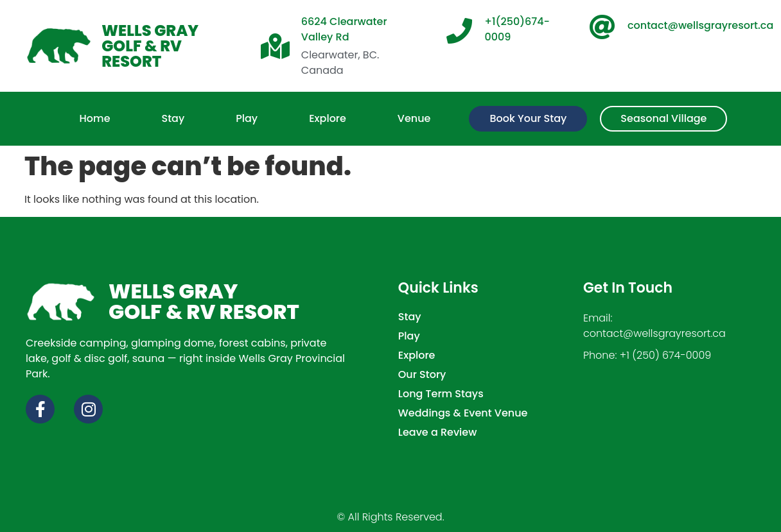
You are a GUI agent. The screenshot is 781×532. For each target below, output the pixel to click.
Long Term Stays (441, 394)
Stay (410, 317)
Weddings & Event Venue (463, 413)
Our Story (422, 375)
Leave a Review (438, 433)
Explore (417, 356)
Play (409, 336)
